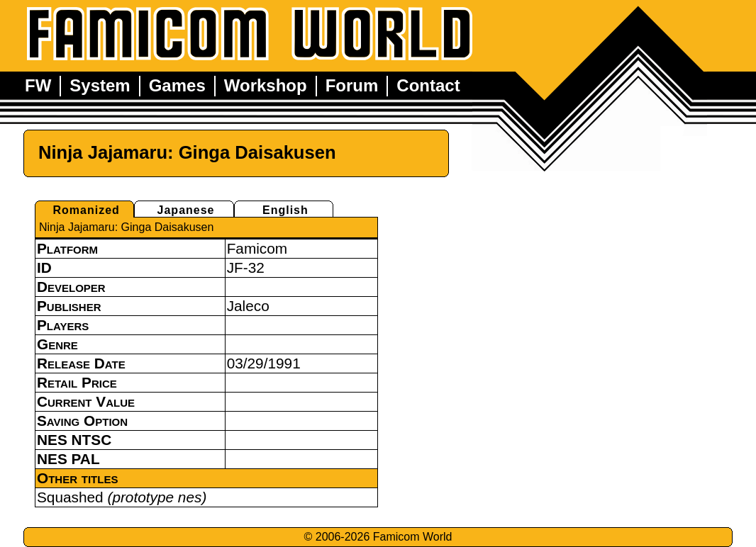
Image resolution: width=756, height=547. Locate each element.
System (100, 85)
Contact (428, 85)
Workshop (266, 85)
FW (38, 85)
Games (177, 85)
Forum (352, 85)
